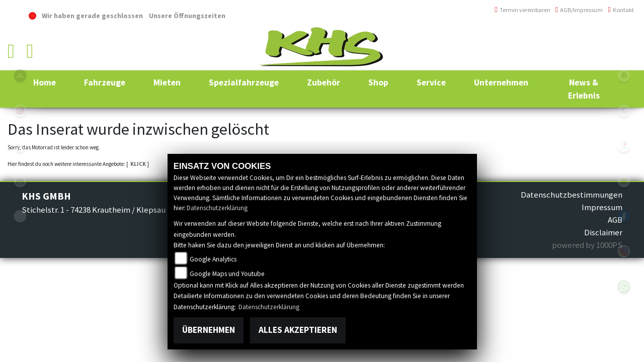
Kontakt (621, 10)
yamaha (20, 111)
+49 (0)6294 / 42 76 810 (598, 37)
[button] (105, 82)
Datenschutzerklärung (217, 208)
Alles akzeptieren (298, 330)
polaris (20, 75)
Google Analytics (213, 259)
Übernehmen (209, 330)
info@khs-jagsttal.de (597, 59)
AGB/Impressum (579, 10)
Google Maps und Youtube (227, 274)
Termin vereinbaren (522, 10)
